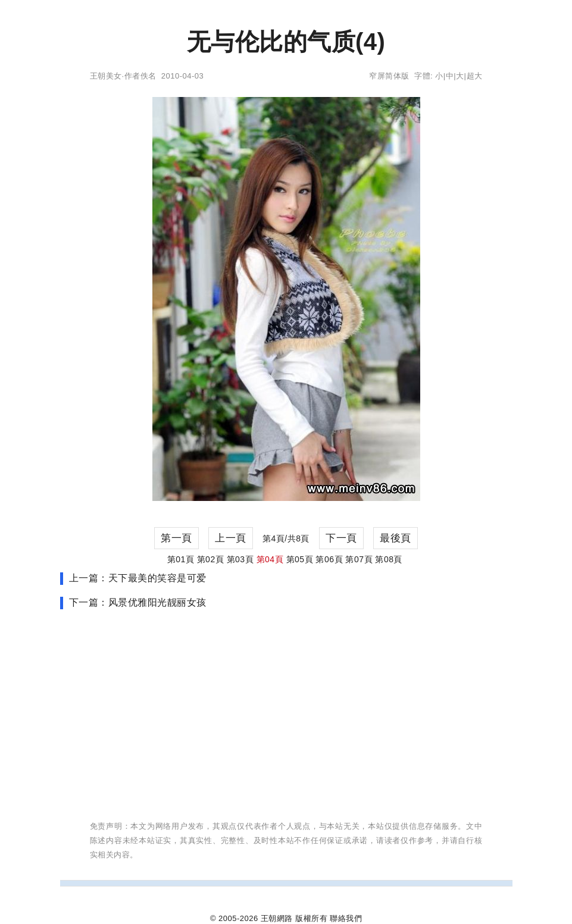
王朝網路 (277, 918)
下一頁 (341, 538)
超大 (475, 76)
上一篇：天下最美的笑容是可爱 (138, 578)
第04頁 (270, 559)
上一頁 (231, 538)
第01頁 (181, 559)
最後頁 (396, 538)
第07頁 (359, 559)
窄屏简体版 (389, 76)
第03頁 (240, 559)
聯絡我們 (346, 918)
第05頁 (300, 559)
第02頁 (211, 559)
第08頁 (389, 559)
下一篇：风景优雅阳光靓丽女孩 (138, 602)
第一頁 (176, 538)
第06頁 (329, 559)
